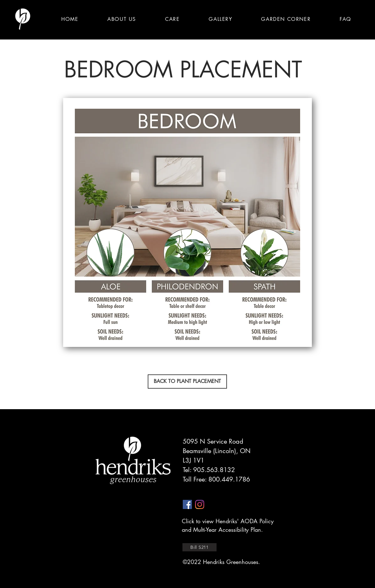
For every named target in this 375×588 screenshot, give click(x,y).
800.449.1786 (229, 479)
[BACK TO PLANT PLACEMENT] (187, 382)
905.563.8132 (214, 470)
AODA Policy (257, 521)
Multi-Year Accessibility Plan (227, 530)
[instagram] (200, 504)
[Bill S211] (199, 547)
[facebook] (187, 504)
